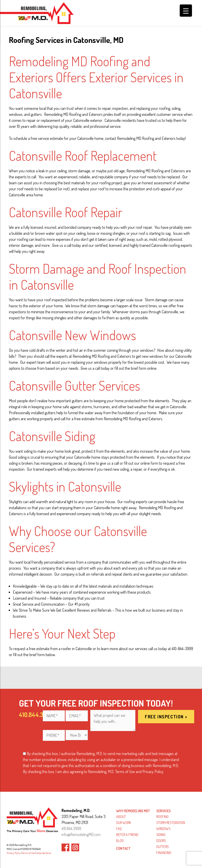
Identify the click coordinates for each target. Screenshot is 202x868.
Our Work (124, 823)
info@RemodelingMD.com (81, 834)
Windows (163, 829)
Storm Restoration (171, 823)
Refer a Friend (127, 835)
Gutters (163, 847)
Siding (161, 835)
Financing (164, 853)
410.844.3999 (71, 828)
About (121, 817)
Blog (120, 841)
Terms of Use (28, 853)
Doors (161, 841)
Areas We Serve (44, 853)
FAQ (119, 829)
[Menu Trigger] (186, 11)
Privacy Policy (14, 853)
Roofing (162, 817)
